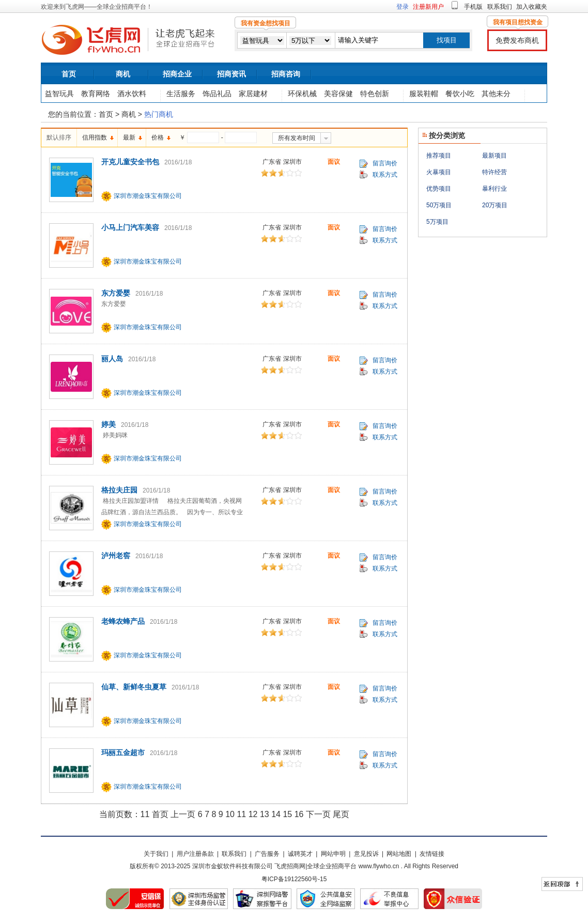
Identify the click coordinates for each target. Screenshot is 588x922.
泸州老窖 (116, 556)
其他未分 (496, 94)
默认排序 (59, 137)
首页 (69, 74)
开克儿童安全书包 (130, 162)
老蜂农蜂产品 (123, 621)
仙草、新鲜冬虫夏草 (134, 687)
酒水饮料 (132, 94)
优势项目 (439, 189)
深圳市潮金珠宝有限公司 (148, 196)
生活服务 (181, 94)
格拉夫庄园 (119, 490)
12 (253, 814)
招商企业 (177, 74)
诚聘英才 (300, 854)
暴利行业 (494, 189)
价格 (158, 137)
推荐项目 (439, 156)
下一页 (318, 814)
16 (299, 814)
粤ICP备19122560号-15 (294, 879)
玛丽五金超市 (123, 752)
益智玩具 (59, 94)
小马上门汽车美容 (130, 227)
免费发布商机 (517, 40)
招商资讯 (231, 74)
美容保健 (338, 94)
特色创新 (375, 94)
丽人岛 (112, 359)
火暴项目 (439, 172)
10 (230, 814)
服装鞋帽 (424, 94)
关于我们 (156, 854)
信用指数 (95, 137)
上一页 (183, 814)
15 (287, 814)
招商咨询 (286, 74)
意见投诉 (366, 854)
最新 (129, 137)
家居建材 (253, 94)
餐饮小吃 (460, 94)
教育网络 (96, 94)
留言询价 (385, 163)
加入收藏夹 (532, 7)
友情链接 (432, 854)
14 (276, 814)
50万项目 (439, 205)
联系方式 (385, 175)
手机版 (473, 7)
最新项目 (494, 156)
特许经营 (494, 172)
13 (265, 814)
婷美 (109, 424)
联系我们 (500, 7)
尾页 (341, 814)
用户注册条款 (195, 854)
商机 (123, 74)
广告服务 (267, 854)
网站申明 (333, 854)
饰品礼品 (217, 94)
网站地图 (399, 854)
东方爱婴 (116, 293)
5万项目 (437, 222)
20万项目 (495, 205)
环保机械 (302, 94)
